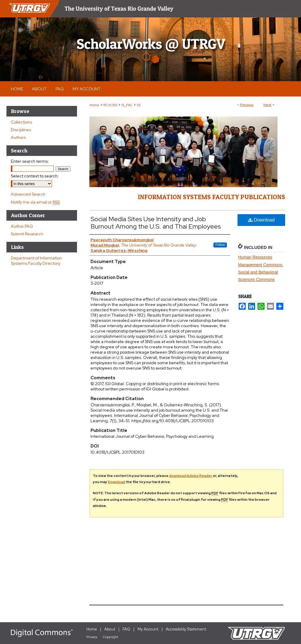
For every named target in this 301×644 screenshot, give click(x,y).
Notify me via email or (35, 202)
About (110, 629)
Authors (18, 137)
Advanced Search (28, 194)
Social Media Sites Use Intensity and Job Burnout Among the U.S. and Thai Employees (156, 223)
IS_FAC (127, 105)
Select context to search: (35, 176)
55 (139, 105)
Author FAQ (22, 226)
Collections (21, 122)
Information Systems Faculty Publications (211, 197)
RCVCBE (110, 105)
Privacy (92, 637)
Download (261, 220)
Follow (220, 245)
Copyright (111, 637)
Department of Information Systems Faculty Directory (36, 261)
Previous (247, 105)
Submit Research (27, 234)
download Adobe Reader (191, 476)
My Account (148, 629)
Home (94, 105)
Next (267, 105)
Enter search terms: (30, 161)
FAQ (126, 629)
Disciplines (21, 130)
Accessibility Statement (186, 629)
